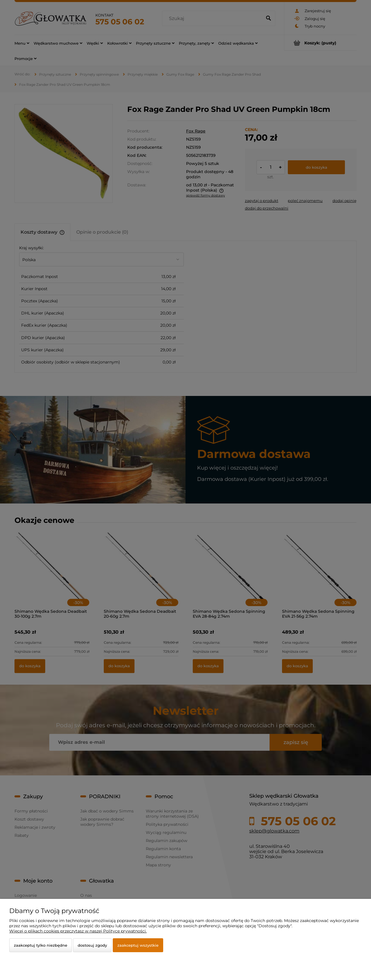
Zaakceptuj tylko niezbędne (41, 945)
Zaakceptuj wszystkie (138, 945)
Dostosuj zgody (92, 945)
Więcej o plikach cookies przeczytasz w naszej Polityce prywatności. (78, 931)
